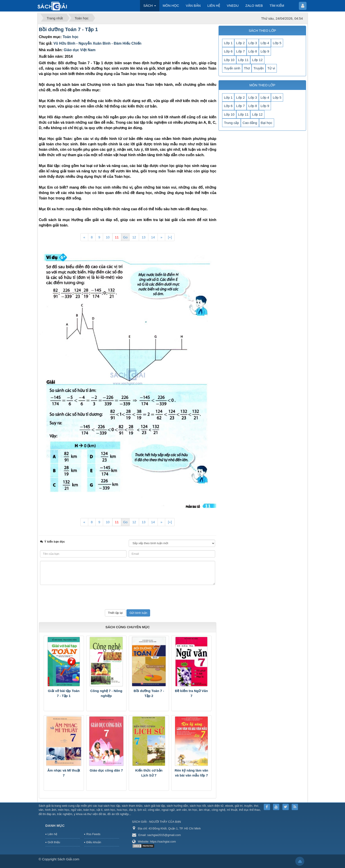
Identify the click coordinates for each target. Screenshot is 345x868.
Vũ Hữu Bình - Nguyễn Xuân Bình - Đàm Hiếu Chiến (98, 43)
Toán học (71, 37)
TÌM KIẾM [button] (277, 6)
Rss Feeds (93, 834)
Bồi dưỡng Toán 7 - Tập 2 (149, 693)
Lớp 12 (257, 60)
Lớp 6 (228, 51)
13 (144, 237)
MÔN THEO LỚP (262, 85)
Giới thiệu (54, 842)
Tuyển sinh (232, 68)
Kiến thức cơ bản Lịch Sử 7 (149, 773)
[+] (170, 237)
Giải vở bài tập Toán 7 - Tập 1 (64, 693)
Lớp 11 (243, 60)
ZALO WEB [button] (254, 6)
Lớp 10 (229, 60)
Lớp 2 (240, 43)
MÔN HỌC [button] (171, 6)
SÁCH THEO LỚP (262, 31)
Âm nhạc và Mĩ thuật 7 (64, 773)
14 (153, 237)
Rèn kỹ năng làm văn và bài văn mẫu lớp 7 (191, 773)
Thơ (247, 68)
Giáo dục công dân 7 (106, 770)
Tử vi (271, 68)
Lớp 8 (253, 51)
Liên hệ (52, 834)
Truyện (259, 68)
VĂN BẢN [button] (193, 6)
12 (134, 237)
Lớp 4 (265, 43)
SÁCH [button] (150, 7)
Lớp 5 (277, 43)
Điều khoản (94, 842)
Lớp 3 (253, 43)
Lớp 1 (228, 43)
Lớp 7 (240, 51)
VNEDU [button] (233, 6)
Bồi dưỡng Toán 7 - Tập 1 (69, 29)
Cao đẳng (250, 123)
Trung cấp (231, 123)
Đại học (267, 123)
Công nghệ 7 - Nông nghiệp (106, 693)
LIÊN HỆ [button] (214, 6)
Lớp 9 (265, 51)
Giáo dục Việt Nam (80, 50)
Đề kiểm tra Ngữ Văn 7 (192, 693)
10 (108, 237)
